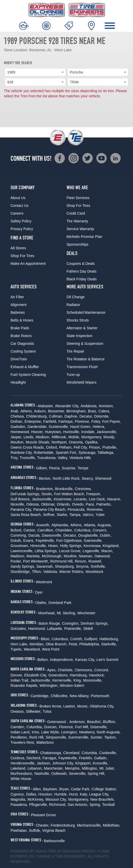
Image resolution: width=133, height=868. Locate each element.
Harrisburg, (79, 675)
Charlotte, (66, 670)
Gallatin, (101, 758)
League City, (99, 794)
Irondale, (88, 432)
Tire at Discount (64, 851)
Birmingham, (77, 411)
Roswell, (95, 561)
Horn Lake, (19, 644)
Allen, (37, 789)
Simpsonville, (56, 737)
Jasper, (16, 437)
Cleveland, (72, 753)
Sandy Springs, (23, 566)
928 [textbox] (10, 82)
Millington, (90, 768)
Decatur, (86, 416)
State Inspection (80, 336)
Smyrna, (83, 566)
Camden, (18, 727)
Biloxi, (46, 639)
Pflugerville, (38, 805)
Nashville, (42, 774)
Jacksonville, (107, 432)
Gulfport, (91, 639)
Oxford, (52, 447)
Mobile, (74, 437)
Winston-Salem (72, 685)
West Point (51, 649)
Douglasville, (88, 535)
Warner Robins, (72, 572)
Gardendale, (37, 427)
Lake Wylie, (51, 732)
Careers (17, 213)
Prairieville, (73, 629)
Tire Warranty (77, 221)
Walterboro (45, 742)
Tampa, (75, 515)
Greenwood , (58, 722)
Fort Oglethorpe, (69, 541)
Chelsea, (18, 416)
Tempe (83, 468)
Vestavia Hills (80, 458)
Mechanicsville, (89, 825)
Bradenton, (45, 489)
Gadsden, (18, 427)
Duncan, (51, 727)
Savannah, (45, 566)
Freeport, (94, 494)
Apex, (52, 670)
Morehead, (47, 613)
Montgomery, (92, 437)
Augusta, (104, 525)
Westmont (44, 582)
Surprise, (69, 468)
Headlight (18, 382)
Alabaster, (46, 406)
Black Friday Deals (82, 279)
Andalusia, (89, 406)
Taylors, (110, 737)
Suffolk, (35, 830)
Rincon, (81, 561)
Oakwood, (102, 556)
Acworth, (43, 525)
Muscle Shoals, (38, 442)
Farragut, (50, 758)
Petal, (73, 644)
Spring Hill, (96, 774)
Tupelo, (17, 649)
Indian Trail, (20, 680)
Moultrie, (71, 556)
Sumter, (97, 737)
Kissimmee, (63, 499)
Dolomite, (102, 416)
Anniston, (106, 406)
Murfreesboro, (22, 774)
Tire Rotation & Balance (86, 359)
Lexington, (70, 732)
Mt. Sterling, (66, 613)
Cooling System (23, 351)
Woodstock (94, 572)
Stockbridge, (21, 572)
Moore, (83, 706)
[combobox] (35, 72)
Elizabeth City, (36, 675)
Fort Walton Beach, (70, 494)
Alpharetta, (60, 525)
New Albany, (80, 696)
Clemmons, (84, 670)
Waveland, (32, 649)
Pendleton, (19, 737)
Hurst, (74, 794)
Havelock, (97, 675)
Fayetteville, (45, 541)
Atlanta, (90, 525)
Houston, (46, 794)
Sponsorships (78, 244)
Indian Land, (21, 732)
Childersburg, (37, 416)
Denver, (17, 675)
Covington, (71, 623)
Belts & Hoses (22, 320)
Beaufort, (94, 722)
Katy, (84, 794)
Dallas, (32, 794)
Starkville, (109, 644)
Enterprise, (33, 421)
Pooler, (16, 561)
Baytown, (51, 789)
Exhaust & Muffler (25, 367)
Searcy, (88, 478)
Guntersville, (59, 427)
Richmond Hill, (62, 561)
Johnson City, (63, 763)
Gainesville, (93, 541)
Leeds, (29, 437)
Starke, (62, 515)
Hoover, (37, 432)
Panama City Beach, (50, 509)
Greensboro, (58, 675)
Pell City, (81, 447)
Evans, (29, 541)
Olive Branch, (57, 644)
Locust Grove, (70, 551)
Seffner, (49, 515)
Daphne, (71, 416)
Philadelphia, (90, 644)
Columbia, (35, 727)
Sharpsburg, (65, 566)
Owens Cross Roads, (28, 447)
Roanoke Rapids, (24, 685)
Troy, (14, 458)
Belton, (43, 660)
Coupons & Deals (81, 264)
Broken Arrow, (51, 706)
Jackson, (44, 763)
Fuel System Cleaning (28, 375)
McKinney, (36, 799)
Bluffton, (110, 722)
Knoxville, (100, 763)
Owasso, (18, 711)
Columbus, (83, 530)
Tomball (108, 805)
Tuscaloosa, (47, 458)
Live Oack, (97, 499)
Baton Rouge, (50, 623)
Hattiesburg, (109, 639)
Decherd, (34, 758)
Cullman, (56, 416)
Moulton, (18, 442)
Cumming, (19, 535)
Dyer (39, 592)
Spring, (95, 805)
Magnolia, (18, 799)
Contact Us (19, 206)
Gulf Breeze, (21, 499)
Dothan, (17, 421)
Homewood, (20, 432)
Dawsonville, (52, 535)
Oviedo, (78, 504)
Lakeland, (18, 768)
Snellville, (98, 566)
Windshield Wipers (82, 382)
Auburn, (40, 411)
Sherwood (103, 478)
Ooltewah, (60, 774)
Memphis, (73, 768)
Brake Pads (20, 328)
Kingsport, (83, 763)
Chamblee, (64, 530)
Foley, (96, 421)
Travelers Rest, (23, 742)
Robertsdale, (44, 453)
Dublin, (106, 535)
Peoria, (55, 468)
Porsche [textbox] (77, 72)
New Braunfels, (102, 799)
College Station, (104, 789)
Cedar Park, (81, 789)
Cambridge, (40, 696)
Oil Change (76, 297)
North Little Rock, (66, 478)
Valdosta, (50, 572)
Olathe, (41, 603)
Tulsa (47, 711)
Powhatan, (19, 830)
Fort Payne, (112, 421)
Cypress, (18, 794)
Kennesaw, (93, 546)
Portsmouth (100, 696)
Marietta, (34, 556)
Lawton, (70, 706)
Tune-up (73, 375)
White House (21, 779)
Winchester (86, 613)
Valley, (63, 458)
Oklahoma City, (102, 706)
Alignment (19, 305)
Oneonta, (76, 442)
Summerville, (79, 737)
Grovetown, (20, 546)
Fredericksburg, (63, 825)
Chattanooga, (51, 753)
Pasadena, (19, 805)
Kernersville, (62, 680)
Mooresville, (93, 680)
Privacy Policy (22, 229)
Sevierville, (78, 774)
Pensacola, (76, 509)
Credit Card (76, 213)
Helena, (99, 427)
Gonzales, (19, 629)
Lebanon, (35, 768)
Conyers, (100, 530)
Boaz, (92, 411)
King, (78, 680)
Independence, (62, 660)
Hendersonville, (23, 763)
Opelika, (92, 442)
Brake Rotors (21, 336)
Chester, (43, 825)
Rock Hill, (37, 737)
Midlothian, (112, 825)
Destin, (47, 494)
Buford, (16, 530)
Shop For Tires (22, 256)
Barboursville (54, 841)
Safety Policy (21, 221)
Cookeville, (108, 753)
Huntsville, (72, 432)
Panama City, (21, 509)
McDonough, (52, 556)
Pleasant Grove (44, 815)
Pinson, (95, 447)
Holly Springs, (71, 546)
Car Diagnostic (22, 344)
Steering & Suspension (85, 344)
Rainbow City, (22, 453)
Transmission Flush (82, 367)
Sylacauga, (87, 453)
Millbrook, (59, 437)
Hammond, (37, 629)
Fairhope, (66, 421)
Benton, (45, 478)
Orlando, (64, 504)
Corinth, (77, 639)
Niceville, (18, 504)
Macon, (107, 551)
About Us (18, 198)
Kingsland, (111, 546)
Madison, (43, 437)
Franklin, (86, 758)
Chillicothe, (59, 696)
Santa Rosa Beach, (26, 515)
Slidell (88, 629)
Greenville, (99, 727)
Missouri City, (56, 799)
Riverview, (95, 509)
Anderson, (77, 722)
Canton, (30, 530)
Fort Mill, (82, 727)
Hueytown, (53, 432)
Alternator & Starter (82, 328)
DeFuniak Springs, (25, 494)
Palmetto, (104, 504)
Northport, (59, 442)
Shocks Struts (78, 320)
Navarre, (114, 499)
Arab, (15, 411)
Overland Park (60, 603)
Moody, (109, 437)
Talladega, (106, 453)
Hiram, (53, 546)
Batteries (18, 312)
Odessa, (33, 504)
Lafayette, (55, 629)
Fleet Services (78, 198)
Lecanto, (81, 499)
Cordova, (18, 758)
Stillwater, (34, 711)
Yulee (100, 515)
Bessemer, (57, 411)
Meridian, (37, 644)
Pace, (90, 504)
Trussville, (28, 458)
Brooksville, (64, 489)
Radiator (73, 305)
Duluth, (16, 541)
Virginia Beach (54, 830)
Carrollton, (46, 530)
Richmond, (58, 805)
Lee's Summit (107, 660)
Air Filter (17, 297)
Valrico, (89, 515)
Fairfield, (50, 421)
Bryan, (64, 789)
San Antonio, (78, 805)
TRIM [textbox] (74, 82)
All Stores (18, 248)
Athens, (26, 411)
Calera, (104, 411)
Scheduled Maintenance (86, 312)
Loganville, (91, 551)
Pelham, (66, 447)
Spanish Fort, (66, 453)
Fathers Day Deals (82, 271)
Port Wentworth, (36, 561)
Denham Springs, (95, 623)
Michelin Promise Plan (85, 237)
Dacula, (34, 535)
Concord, (102, 670)
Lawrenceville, (22, 551)
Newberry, (87, 732)
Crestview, (83, 489)
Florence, (82, 421)
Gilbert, (42, 468)
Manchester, (54, 768)
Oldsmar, (48, 504)
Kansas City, (85, 660)
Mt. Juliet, (107, 768)
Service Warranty (80, 229)
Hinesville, (38, 546)
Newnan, (86, 556)
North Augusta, (109, 732)
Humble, (61, 794)
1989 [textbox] (11, 72)
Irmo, (36, 732)
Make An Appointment (28, 264)
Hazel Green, (81, 427)
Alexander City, (67, 406)
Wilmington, (49, 685)
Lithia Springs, (46, 551)
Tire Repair (76, 351)
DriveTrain (19, 359)
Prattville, (110, 447)
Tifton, (37, 572)
